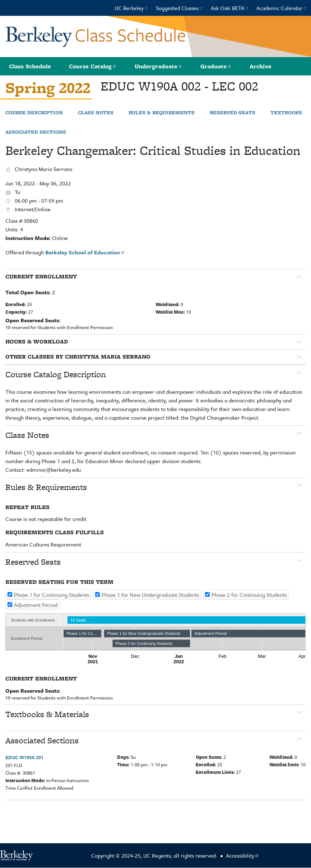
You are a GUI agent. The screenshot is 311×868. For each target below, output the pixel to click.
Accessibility (243, 855)
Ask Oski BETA (230, 8)
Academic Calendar (282, 8)
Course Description (34, 113)
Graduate (216, 66)
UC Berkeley (132, 8)
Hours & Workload (37, 342)
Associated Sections (36, 132)
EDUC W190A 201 (24, 757)
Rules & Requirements (162, 113)
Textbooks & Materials (47, 714)
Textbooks (286, 113)
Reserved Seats (233, 113)
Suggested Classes (180, 8)
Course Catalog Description (56, 374)
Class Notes (96, 113)
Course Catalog (93, 66)
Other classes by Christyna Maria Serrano (78, 357)
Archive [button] (261, 66)
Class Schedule (30, 66)
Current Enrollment (41, 277)
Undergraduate (159, 66)
